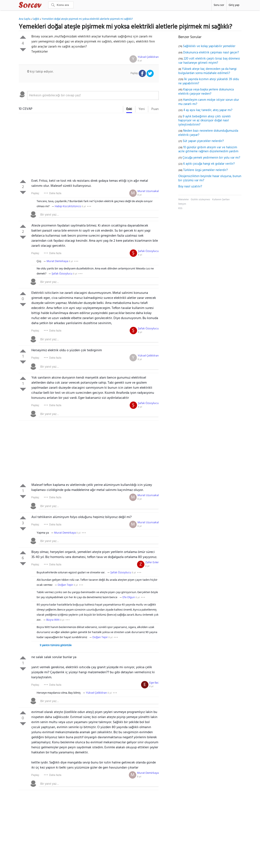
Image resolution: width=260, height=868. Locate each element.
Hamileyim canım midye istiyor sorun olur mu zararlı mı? (209, 102)
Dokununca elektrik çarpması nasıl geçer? (211, 53)
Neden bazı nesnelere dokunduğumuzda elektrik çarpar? (208, 133)
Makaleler (184, 200)
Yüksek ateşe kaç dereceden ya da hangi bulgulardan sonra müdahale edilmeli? (207, 71)
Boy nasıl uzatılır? (190, 187)
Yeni (142, 109)
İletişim (182, 204)
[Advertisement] (89, 147)
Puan (155, 109)
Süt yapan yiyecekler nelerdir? (203, 141)
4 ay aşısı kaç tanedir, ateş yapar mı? (208, 110)
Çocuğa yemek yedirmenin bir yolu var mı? (211, 158)
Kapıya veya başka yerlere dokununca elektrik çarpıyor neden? (206, 92)
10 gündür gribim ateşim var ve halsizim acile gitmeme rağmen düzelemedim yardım (208, 150)
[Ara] (61, 5)
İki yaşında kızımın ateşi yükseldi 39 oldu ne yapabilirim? (209, 81)
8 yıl (140, 61)
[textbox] (93, 95)
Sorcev (44, 6)
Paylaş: (35, 193)
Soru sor (219, 5)
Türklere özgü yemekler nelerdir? (205, 170)
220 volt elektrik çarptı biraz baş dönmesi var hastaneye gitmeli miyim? (209, 61)
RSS (180, 208)
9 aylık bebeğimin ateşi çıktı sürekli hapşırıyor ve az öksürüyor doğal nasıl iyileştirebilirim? (205, 121)
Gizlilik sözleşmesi (200, 200)
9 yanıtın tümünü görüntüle (56, 645)
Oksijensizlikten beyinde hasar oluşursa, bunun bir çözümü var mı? (210, 178)
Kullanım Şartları (221, 200)
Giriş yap (234, 5)
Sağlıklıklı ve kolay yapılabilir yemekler (209, 46)
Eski (129, 109)
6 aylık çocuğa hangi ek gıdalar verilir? (209, 164)
